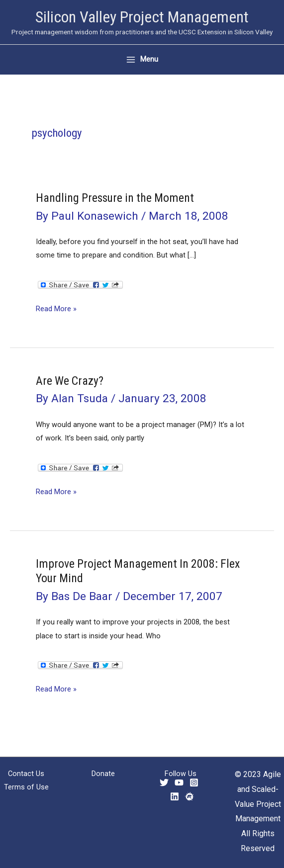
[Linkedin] (175, 796)
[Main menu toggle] (142, 59)
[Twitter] (164, 782)
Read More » (56, 309)
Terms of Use (26, 787)
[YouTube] (179, 782)
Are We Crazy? (70, 381)
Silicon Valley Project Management (142, 17)
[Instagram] (194, 782)
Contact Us (26, 774)
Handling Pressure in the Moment (115, 198)
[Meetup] (189, 796)
